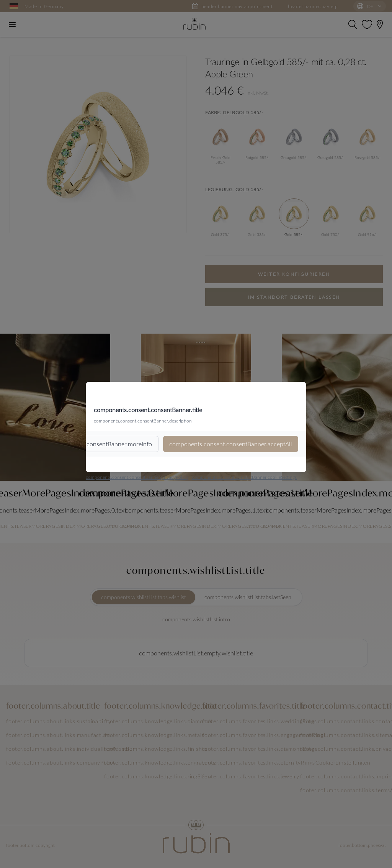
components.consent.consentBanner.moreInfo (91, 444)
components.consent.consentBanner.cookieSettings (244, 477)
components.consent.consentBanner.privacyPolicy (137, 477)
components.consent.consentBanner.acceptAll (231, 444)
